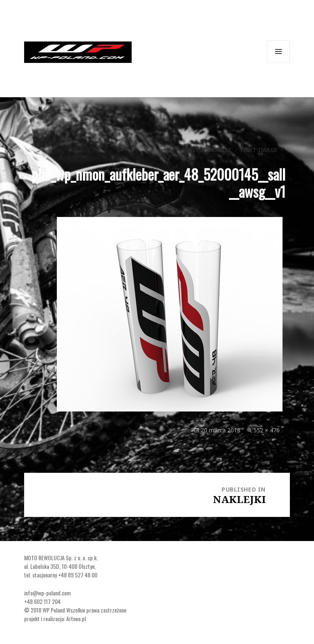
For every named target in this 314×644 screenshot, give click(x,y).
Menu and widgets (279, 63)
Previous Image (207, 150)
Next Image (259, 150)
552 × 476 (267, 430)
